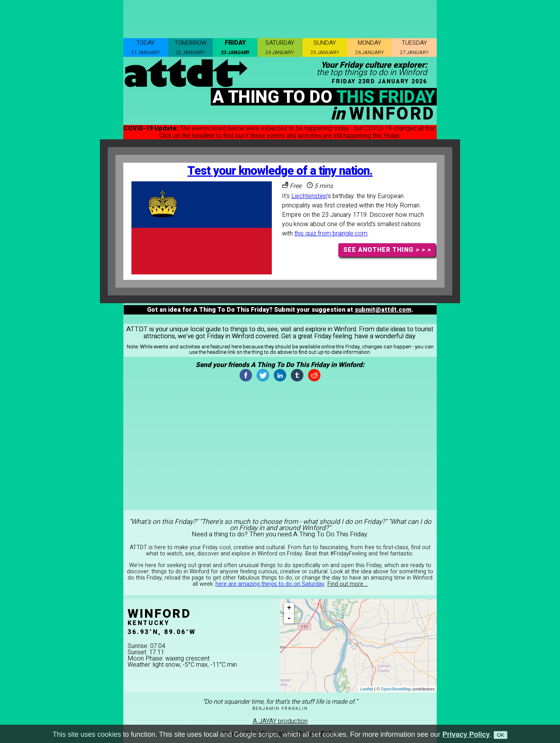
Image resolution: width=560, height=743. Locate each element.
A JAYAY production (280, 721)
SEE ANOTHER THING (387, 250)
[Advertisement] (280, 18)
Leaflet (367, 689)
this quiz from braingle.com (331, 234)
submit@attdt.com (383, 310)
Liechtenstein (309, 196)
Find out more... (348, 584)
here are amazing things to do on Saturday (270, 584)
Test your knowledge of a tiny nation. (280, 171)
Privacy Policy (466, 734)
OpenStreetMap (396, 689)
